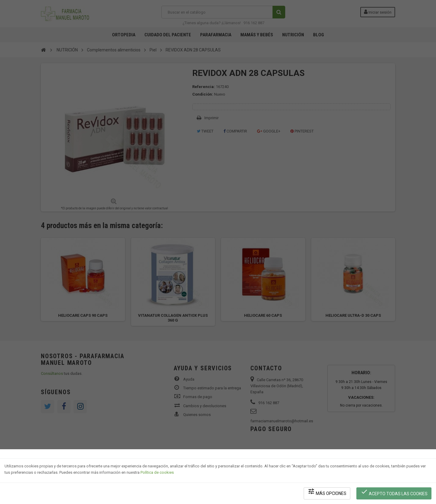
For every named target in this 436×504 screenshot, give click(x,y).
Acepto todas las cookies (394, 492)
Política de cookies (157, 472)
